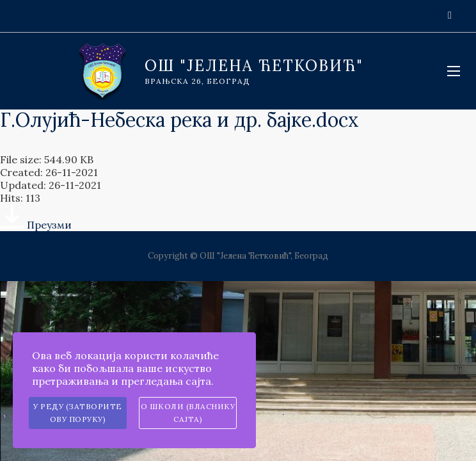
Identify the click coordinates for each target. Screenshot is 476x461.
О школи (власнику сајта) (188, 413)
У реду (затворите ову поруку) (78, 413)
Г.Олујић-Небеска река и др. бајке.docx (179, 120)
